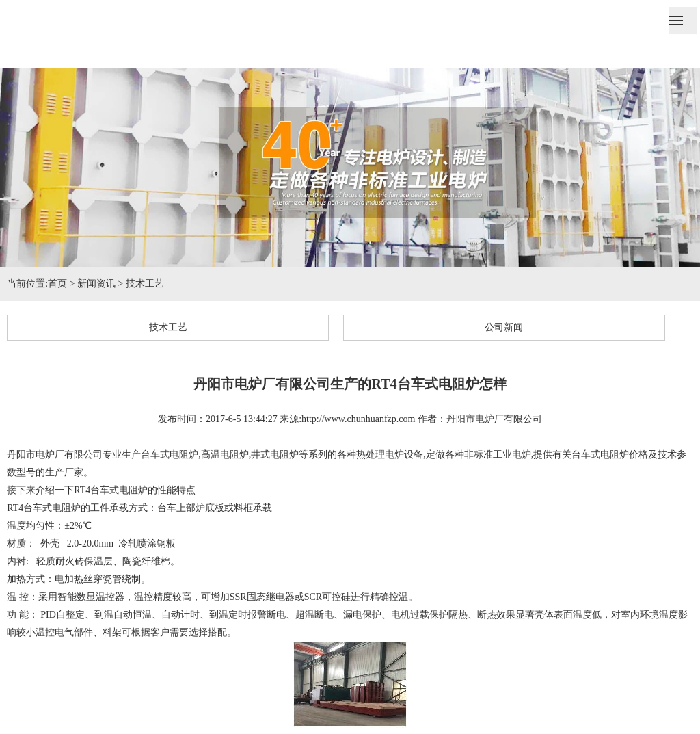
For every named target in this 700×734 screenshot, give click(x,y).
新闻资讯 (96, 284)
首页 (57, 284)
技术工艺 (145, 284)
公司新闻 (504, 327)
